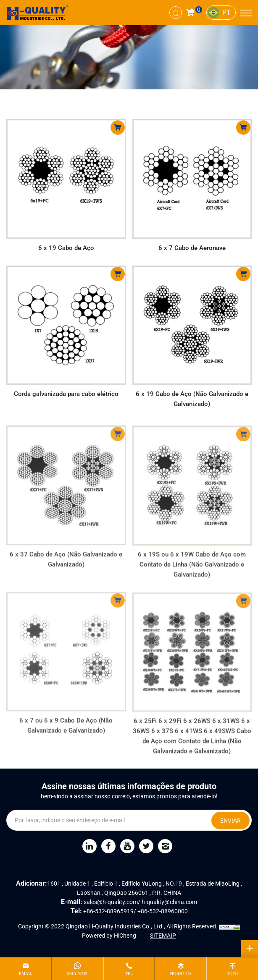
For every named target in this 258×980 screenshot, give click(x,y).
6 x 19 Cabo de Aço (66, 248)
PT (226, 12)
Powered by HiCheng (109, 936)
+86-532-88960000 (163, 911)
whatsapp (78, 973)
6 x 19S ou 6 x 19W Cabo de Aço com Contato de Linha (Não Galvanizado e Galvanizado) (192, 575)
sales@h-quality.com (111, 902)
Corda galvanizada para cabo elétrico (66, 394)
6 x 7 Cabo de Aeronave (192, 248)
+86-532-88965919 (108, 911)
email (26, 973)
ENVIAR (230, 821)
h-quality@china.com (169, 902)
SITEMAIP (163, 936)
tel (129, 973)
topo (232, 973)
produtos (180, 973)
